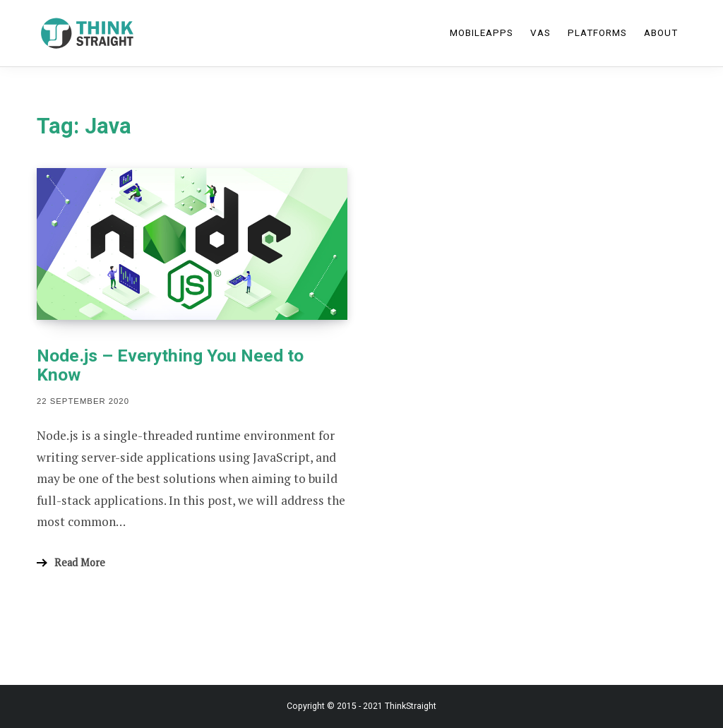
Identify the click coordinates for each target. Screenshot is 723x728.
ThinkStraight (411, 706)
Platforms (597, 33)
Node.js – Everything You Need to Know (170, 365)
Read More (80, 562)
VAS (540, 33)
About (661, 33)
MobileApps (482, 33)
